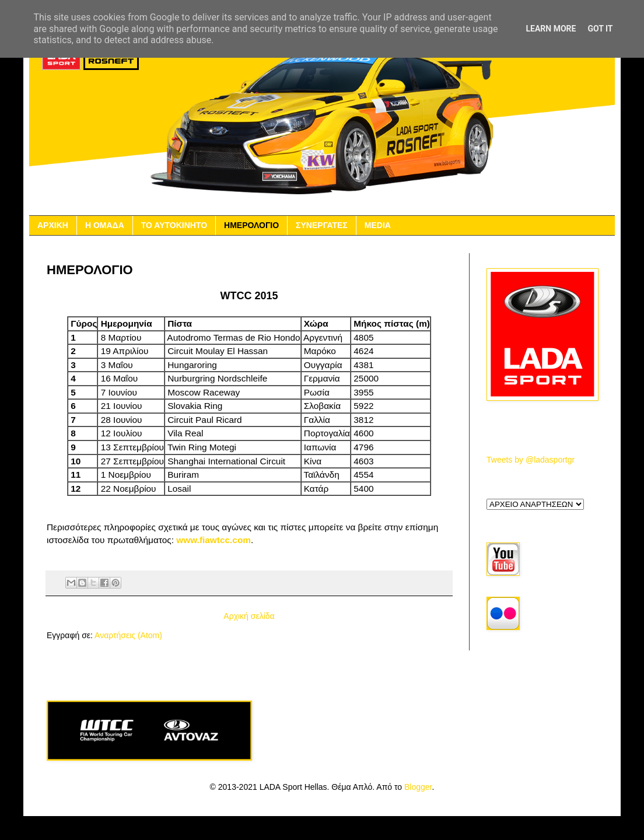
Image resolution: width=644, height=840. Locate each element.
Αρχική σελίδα (249, 616)
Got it (600, 29)
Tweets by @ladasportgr (531, 460)
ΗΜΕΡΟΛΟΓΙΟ (251, 225)
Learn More (551, 29)
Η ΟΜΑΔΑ (105, 225)
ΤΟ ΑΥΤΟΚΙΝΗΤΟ (174, 225)
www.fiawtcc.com (213, 540)
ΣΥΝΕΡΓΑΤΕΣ (322, 225)
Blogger (418, 787)
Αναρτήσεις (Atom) (128, 635)
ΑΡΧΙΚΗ (53, 225)
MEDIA (378, 225)
